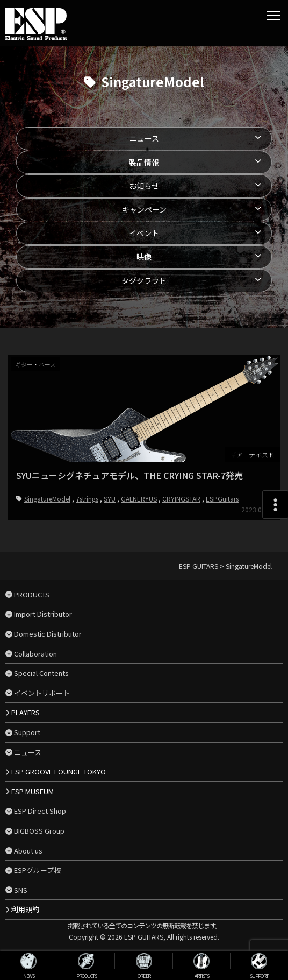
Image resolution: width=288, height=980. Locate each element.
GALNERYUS (139, 499)
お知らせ (144, 186)
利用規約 (25, 909)
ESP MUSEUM (33, 791)
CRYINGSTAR (181, 499)
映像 (144, 257)
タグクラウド (144, 280)
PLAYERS (26, 712)
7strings (87, 499)
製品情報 (144, 162)
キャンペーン (144, 209)
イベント (144, 233)
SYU (110, 499)
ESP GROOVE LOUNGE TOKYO (59, 771)
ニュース (144, 138)
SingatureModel (47, 499)
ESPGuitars (222, 499)
